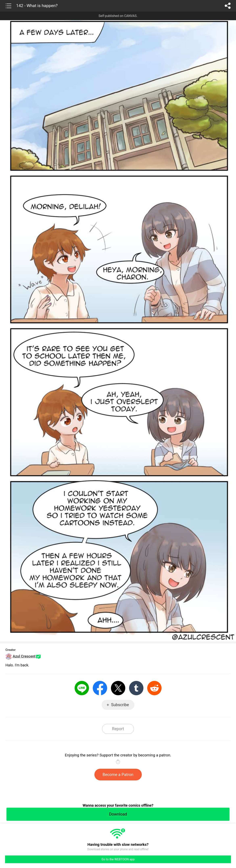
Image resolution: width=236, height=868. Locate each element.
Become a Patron (118, 775)
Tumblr (136, 688)
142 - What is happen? (37, 6)
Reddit (154, 688)
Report (118, 729)
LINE (82, 688)
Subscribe (120, 705)
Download (118, 814)
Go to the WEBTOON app (118, 859)
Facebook (100, 688)
